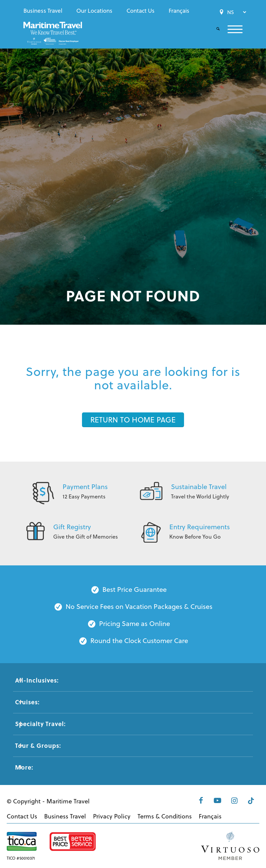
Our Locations (94, 11)
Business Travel (43, 11)
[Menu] (231, 29)
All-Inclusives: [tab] (37, 680)
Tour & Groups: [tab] (38, 745)
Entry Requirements (200, 527)
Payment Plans (85, 487)
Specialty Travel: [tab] (40, 724)
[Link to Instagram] (234, 800)
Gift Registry (72, 527)
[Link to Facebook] (201, 800)
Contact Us (141, 11)
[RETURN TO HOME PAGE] (133, 420)
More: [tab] (24, 767)
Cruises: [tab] (27, 702)
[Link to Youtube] (217, 800)
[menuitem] (45, 11)
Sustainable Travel (199, 487)
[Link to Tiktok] (251, 800)
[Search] (214, 29)
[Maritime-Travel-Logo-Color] (53, 35)
